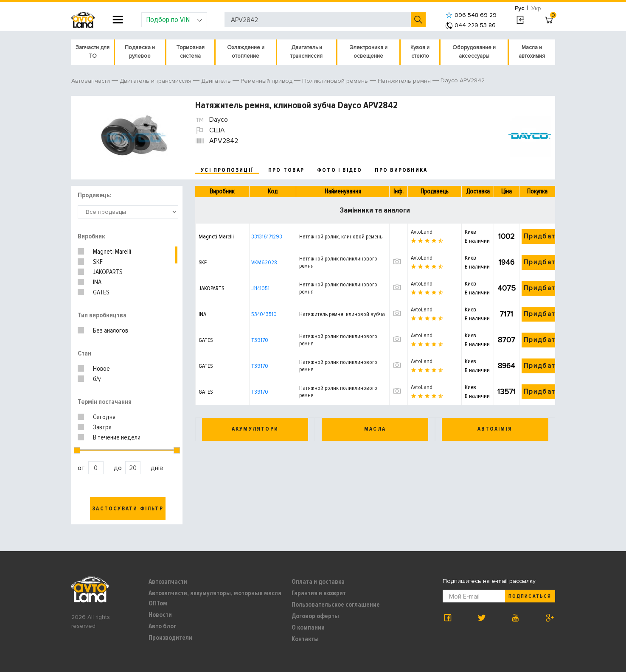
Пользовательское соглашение (336, 605)
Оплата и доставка (318, 582)
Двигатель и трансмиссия (306, 52)
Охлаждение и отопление (246, 52)
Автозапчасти (168, 582)
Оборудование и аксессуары (474, 52)
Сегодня (104, 417)
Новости (160, 615)
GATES (101, 292)
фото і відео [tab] (340, 170)
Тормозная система (190, 52)
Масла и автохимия (532, 52)
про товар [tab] (286, 170)
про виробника (401, 170)
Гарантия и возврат (319, 593)
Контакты (305, 639)
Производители (170, 638)
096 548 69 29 (471, 15)
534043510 (264, 314)
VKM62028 (264, 262)
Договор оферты (315, 616)
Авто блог (162, 626)
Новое (101, 369)
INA (97, 282)
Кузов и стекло (420, 52)
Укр (536, 8)
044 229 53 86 (471, 25)
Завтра (102, 427)
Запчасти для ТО (93, 52)
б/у (97, 379)
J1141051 (260, 288)
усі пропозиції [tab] (227, 170)
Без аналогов (111, 330)
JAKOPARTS (108, 272)
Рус (519, 8)
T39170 (260, 340)
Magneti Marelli (112, 252)
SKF (98, 262)
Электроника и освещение (369, 52)
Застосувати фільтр (128, 509)
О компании (308, 627)
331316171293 (267, 237)
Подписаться (530, 596)
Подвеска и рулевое (140, 52)
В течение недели (117, 437)
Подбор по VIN (174, 20)
